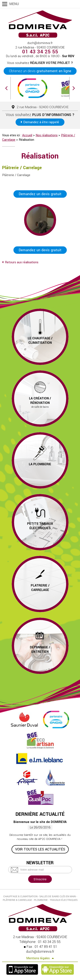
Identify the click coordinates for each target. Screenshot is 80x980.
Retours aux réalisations (22, 262)
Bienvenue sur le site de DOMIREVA (40, 822)
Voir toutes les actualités (40, 849)
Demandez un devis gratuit (40, 194)
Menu (14, 4)
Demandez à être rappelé (41, 122)
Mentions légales (38, 958)
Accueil (27, 135)
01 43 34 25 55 (40, 52)
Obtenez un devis (40, 71)
